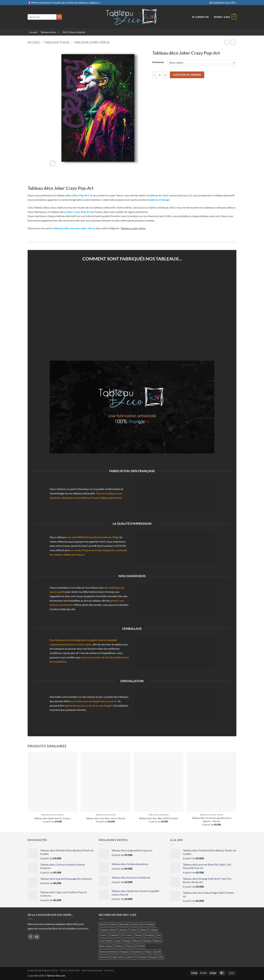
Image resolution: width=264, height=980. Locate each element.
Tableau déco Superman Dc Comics (52, 818)
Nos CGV (109, 970)
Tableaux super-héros (92, 42)
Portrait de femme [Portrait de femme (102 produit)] (109, 952)
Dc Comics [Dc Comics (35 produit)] (127, 935)
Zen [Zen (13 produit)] (161, 957)
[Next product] (227, 42)
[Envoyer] (59, 17)
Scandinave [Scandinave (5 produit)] (137, 952)
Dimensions (158, 62)
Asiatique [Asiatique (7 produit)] (150, 924)
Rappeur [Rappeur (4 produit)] (125, 952)
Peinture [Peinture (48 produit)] (119, 946)
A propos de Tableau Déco (43, 970)
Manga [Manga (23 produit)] (127, 941)
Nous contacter (70, 970)
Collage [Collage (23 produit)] (153, 930)
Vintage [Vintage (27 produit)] (142, 957)
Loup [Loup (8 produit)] (118, 941)
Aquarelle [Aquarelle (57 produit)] (124, 924)
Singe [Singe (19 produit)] (148, 952)
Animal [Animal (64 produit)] (113, 924)
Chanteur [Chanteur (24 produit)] (123, 930)
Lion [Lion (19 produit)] (159, 935)
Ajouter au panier (187, 75)
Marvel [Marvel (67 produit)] (136, 941)
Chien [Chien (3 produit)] (133, 930)
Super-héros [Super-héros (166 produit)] (118, 957)
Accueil (33, 32)
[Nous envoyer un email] (37, 937)
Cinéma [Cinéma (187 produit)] (143, 930)
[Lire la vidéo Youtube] (132, 407)
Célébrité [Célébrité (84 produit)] (114, 935)
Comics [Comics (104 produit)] (103, 935)
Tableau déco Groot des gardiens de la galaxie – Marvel (212, 820)
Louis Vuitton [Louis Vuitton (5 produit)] (106, 941)
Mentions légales (92, 970)
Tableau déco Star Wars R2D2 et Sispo (159, 818)
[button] (200, 17)
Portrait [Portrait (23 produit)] (140, 946)
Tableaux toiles (48, 32)
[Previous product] (233, 42)
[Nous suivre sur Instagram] (31, 937)
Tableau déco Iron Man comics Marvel (106, 818)
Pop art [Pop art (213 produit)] (130, 946)
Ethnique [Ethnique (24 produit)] (149, 935)
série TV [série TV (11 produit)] (131, 957)
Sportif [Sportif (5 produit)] (157, 952)
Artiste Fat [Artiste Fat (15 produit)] (137, 924)
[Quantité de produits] (160, 75)
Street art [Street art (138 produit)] (105, 957)
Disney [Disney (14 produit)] (139, 935)
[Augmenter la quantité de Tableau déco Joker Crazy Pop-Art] (165, 75)
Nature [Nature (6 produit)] (158, 941)
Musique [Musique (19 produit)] (147, 941)
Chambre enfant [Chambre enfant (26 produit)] (108, 930)
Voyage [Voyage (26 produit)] (152, 957)
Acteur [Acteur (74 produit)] (103, 924)
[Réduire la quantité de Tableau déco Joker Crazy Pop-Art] (154, 75)
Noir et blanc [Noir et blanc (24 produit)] (106, 946)
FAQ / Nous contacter (74, 32)
